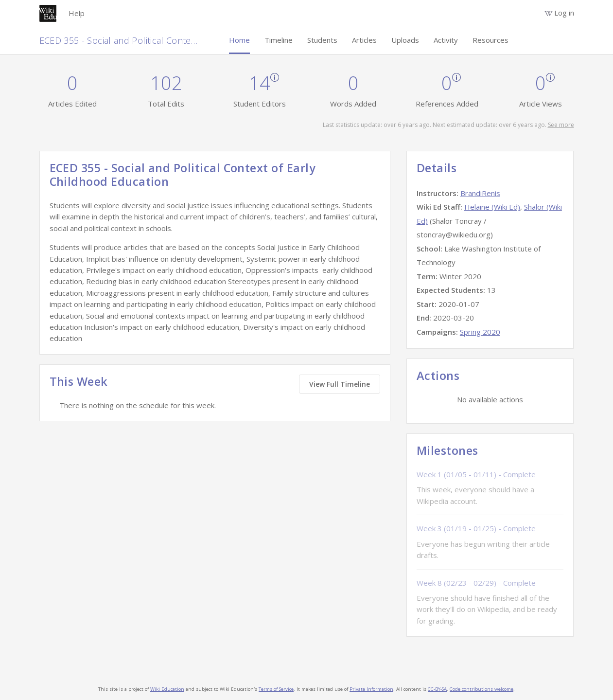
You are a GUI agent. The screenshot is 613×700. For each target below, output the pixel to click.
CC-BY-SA (437, 689)
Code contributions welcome (482, 689)
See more (561, 125)
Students (322, 40)
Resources (490, 40)
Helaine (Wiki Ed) (492, 207)
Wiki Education (167, 689)
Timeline (279, 40)
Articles (364, 40)
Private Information (371, 689)
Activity (446, 40)
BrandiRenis (480, 193)
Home (239, 40)
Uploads (405, 40)
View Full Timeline (340, 384)
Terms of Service (276, 689)
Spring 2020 (480, 332)
